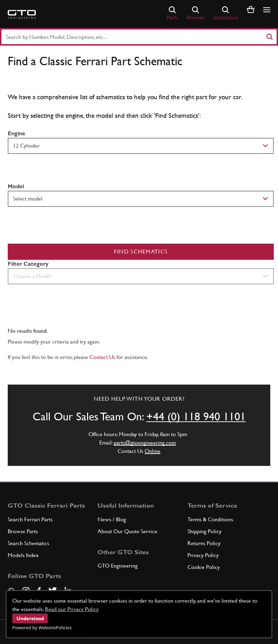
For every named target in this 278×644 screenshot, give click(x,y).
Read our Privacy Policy (72, 609)
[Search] (269, 37)
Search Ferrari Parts (30, 519)
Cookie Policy (204, 567)
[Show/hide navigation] (267, 10)
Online (153, 451)
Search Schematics (28, 543)
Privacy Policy (203, 555)
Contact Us (102, 357)
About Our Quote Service (127, 531)
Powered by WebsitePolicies (42, 628)
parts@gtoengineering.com (145, 443)
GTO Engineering (118, 566)
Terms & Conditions (210, 519)
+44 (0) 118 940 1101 (196, 416)
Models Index (23, 555)
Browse (196, 13)
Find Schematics (141, 252)
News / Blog (112, 519)
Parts (172, 13)
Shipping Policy (204, 531)
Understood (30, 618)
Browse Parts (23, 531)
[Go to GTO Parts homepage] (22, 14)
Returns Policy (204, 543)
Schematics (226, 13)
